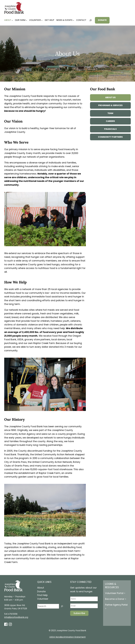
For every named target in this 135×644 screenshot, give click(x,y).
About (41, 588)
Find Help (42, 595)
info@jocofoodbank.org (16, 617)
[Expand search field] (91, 20)
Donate (41, 591)
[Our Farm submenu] (26, 20)
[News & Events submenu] (73, 20)
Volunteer (43, 599)
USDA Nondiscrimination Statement (68, 637)
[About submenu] (12, 20)
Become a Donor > (116, 599)
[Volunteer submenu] (42, 20)
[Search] (62, 606)
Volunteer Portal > (115, 593)
